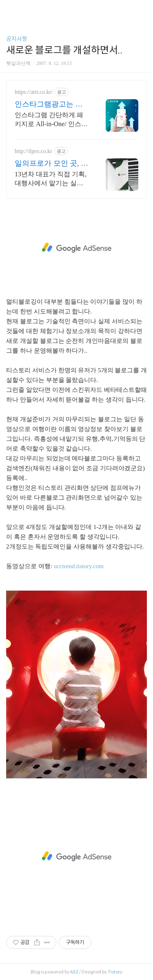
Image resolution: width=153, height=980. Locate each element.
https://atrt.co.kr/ (34, 92)
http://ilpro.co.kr (33, 151)
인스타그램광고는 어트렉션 (49, 104)
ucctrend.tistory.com (79, 566)
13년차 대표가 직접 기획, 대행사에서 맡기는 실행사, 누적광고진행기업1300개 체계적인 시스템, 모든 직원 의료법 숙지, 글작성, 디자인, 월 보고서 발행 (51, 179)
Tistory (115, 972)
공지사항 (17, 39)
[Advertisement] (76, 248)
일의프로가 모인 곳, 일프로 (51, 164)
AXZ (74, 972)
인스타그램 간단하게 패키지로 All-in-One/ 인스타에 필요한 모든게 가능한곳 (51, 120)
